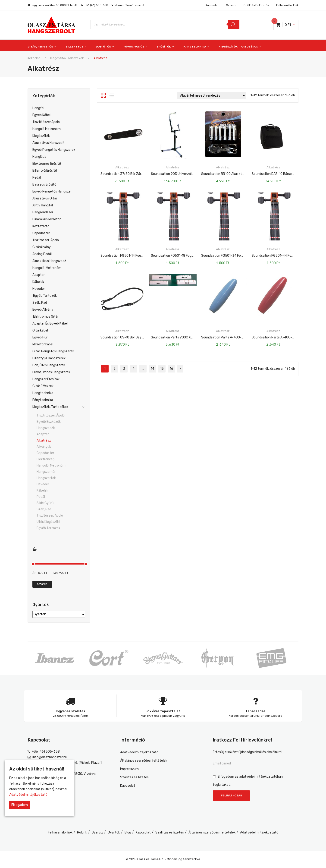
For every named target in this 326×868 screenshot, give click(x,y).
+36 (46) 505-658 (96, 5)
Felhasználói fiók (287, 5)
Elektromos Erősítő (47, 164)
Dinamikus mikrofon (47, 219)
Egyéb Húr (40, 337)
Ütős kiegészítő (48, 522)
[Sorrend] (211, 95)
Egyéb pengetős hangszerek (54, 150)
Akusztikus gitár (45, 198)
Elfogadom (20, 805)
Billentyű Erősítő (45, 171)
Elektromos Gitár (45, 317)
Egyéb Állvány (43, 310)
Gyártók (114, 832)
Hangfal (38, 108)
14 (152, 369)
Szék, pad (44, 509)
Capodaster (41, 233)
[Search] (234, 24)
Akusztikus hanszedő (48, 143)
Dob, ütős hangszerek (49, 365)
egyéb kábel (41, 115)
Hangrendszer (43, 212)
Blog (128, 832)
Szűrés (42, 584)
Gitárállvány (42, 247)
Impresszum (129, 769)
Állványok (44, 447)
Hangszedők (46, 428)
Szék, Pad (40, 303)
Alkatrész (44, 440)
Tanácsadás (255, 711)
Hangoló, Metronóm (47, 268)
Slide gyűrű (45, 503)
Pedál (37, 178)
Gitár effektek (43, 386)
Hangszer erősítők (46, 379)
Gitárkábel (40, 330)
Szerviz (231, 5)
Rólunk (82, 832)
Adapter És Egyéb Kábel (50, 324)
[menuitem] (44, 45)
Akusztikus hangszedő (49, 261)
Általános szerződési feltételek (144, 761)
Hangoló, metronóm (51, 466)
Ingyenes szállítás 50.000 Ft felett (55, 5)
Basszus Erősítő (44, 185)
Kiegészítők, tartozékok (67, 58)
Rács (103, 95)
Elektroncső (45, 459)
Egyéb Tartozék (45, 296)
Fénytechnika (43, 400)
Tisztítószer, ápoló (51, 415)
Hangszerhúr (46, 472)
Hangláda (39, 157)
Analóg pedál (42, 254)
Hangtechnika (43, 393)
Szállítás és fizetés (256, 5)
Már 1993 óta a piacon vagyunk (163, 716)
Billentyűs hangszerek (49, 358)
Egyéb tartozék (48, 528)
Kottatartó (41, 226)
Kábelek (38, 282)
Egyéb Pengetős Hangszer (52, 191)
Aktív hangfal (43, 205)
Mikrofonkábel (43, 344)
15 (162, 369)
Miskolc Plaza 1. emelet (129, 5)
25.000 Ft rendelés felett (71, 716)
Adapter (39, 275)
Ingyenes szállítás (71, 711)
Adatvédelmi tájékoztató (139, 752)
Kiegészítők (41, 136)
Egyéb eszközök (49, 422)
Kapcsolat (212, 5)
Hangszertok (46, 478)
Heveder (39, 289)
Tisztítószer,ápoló (46, 122)
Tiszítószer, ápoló (46, 240)
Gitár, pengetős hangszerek (53, 351)
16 (171, 369)
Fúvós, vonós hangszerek (51, 372)
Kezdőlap (34, 58)
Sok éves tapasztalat (163, 711)
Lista (111, 95)
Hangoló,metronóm (47, 129)
